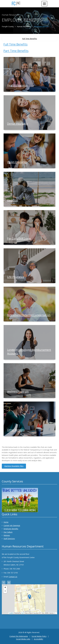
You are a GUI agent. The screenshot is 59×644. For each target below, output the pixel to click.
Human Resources (24, 26)
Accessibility (38, 639)
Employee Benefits (10, 529)
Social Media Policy (39, 636)
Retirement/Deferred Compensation (29, 315)
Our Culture (7, 532)
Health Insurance (17, 85)
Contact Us (13, 577)
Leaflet (11, 613)
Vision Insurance (17, 162)
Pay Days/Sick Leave (19, 238)
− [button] (5, 591)
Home (5, 522)
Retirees (6, 535)
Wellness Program (18, 392)
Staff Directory (8, 539)
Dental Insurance (17, 124)
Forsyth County (8, 26)
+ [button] (5, 588)
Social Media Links (23, 639)
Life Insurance (16, 277)
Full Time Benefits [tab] (15, 44)
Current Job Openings (11, 525)
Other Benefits (16, 430)
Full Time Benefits (30, 39)
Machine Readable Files (14, 466)
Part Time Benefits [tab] (16, 51)
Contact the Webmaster (19, 636)
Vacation (12, 200)
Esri (23, 613)
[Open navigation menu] (44, 4)
